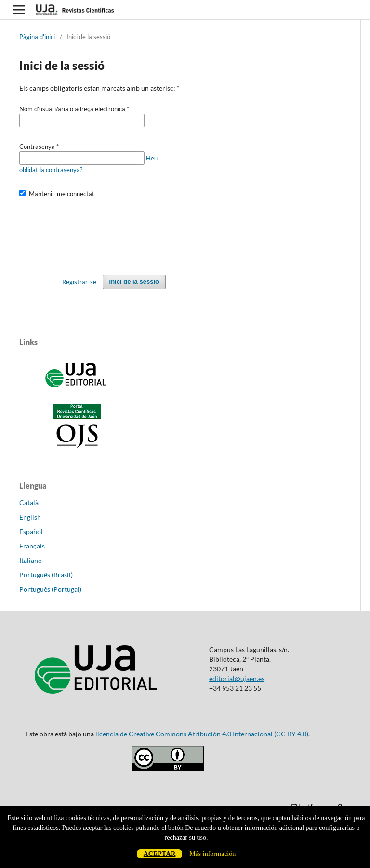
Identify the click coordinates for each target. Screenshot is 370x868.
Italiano (31, 560)
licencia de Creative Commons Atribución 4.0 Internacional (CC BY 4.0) (202, 734)
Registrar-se (79, 282)
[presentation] (92, 232)
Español (31, 531)
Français (32, 546)
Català (29, 502)
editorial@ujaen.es (237, 678)
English (30, 517)
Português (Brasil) (46, 575)
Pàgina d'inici (37, 37)
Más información (212, 854)
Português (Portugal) (50, 589)
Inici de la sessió (134, 282)
